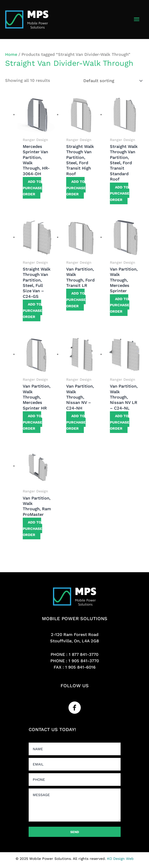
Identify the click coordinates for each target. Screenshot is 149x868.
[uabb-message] (75, 805)
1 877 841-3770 (84, 654)
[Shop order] (112, 81)
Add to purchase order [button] (32, 188)
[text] (75, 749)
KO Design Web (120, 859)
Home (11, 54)
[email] (75, 764)
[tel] (75, 780)
